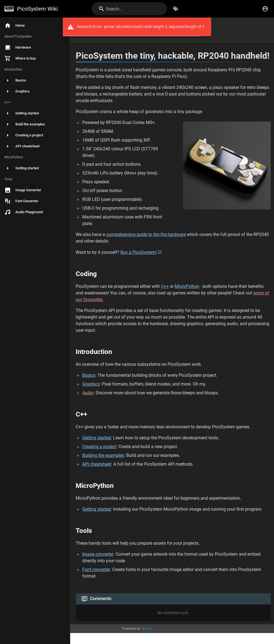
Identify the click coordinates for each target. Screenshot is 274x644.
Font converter (96, 570)
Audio (88, 393)
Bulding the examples (103, 455)
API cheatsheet (97, 464)
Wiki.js (147, 629)
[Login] (265, 9)
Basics (89, 375)
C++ (165, 286)
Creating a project (99, 447)
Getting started (97, 438)
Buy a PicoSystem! (139, 252)
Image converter (98, 554)
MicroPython (187, 286)
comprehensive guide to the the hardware (146, 234)
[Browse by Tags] (176, 9)
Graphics (91, 384)
